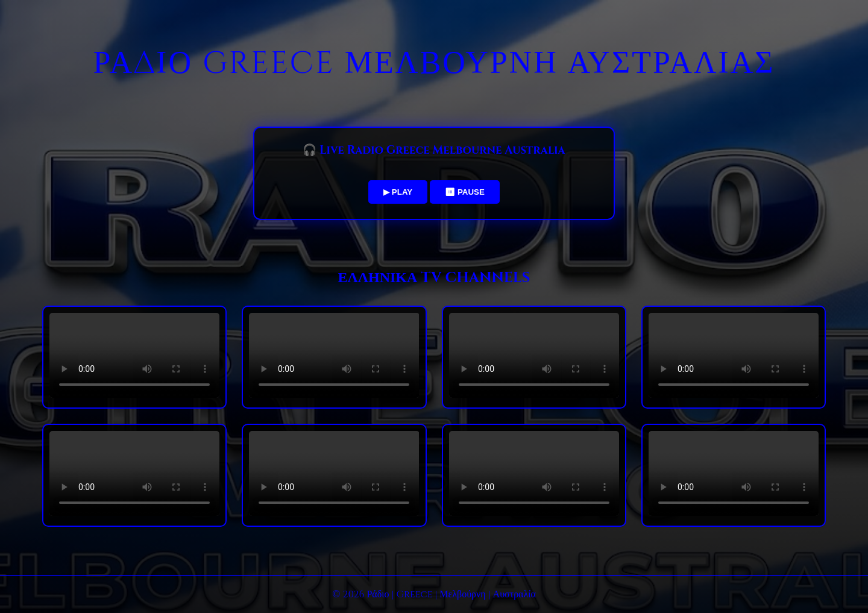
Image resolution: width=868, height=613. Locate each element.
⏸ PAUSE (465, 192)
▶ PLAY (398, 192)
